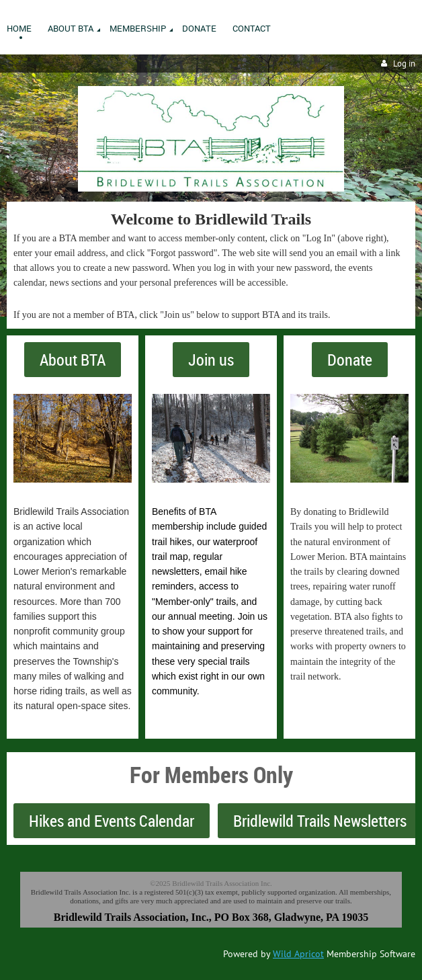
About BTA (73, 360)
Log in (404, 64)
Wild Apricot (298, 954)
